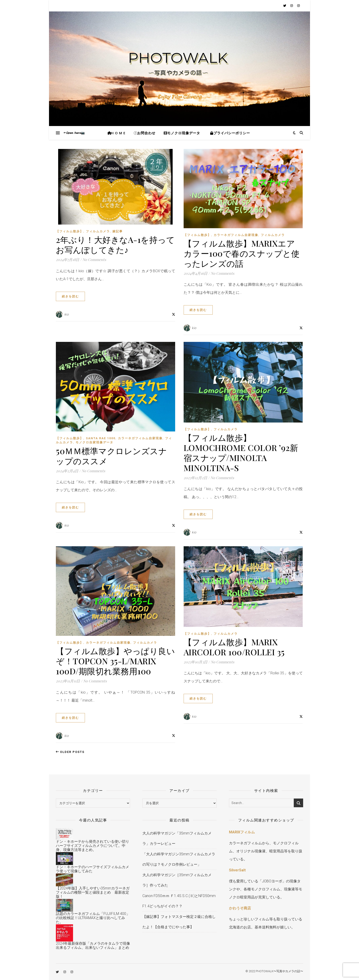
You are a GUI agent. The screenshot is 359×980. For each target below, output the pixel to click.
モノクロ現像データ (182, 133)
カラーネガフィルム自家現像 (236, 235)
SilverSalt (237, 870)
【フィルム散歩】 (70, 231)
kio (67, 314)
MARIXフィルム (242, 832)
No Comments (94, 259)
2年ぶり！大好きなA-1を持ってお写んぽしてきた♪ (115, 244)
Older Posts (70, 752)
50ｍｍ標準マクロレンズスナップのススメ (111, 456)
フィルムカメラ (98, 231)
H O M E (117, 133)
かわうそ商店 (240, 908)
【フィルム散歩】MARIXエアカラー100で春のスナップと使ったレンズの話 (242, 253)
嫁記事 (118, 231)
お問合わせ (145, 133)
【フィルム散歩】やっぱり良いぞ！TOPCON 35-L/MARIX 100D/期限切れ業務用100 (115, 661)
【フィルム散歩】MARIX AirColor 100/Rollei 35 (234, 647)
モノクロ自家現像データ (94, 442)
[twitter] (285, 6)
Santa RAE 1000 (101, 438)
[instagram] (292, 6)
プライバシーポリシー (231, 133)
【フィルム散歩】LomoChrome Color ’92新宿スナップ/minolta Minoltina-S (241, 453)
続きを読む (70, 296)
